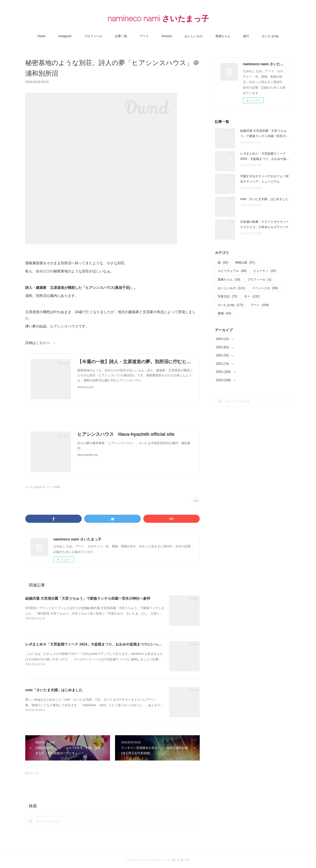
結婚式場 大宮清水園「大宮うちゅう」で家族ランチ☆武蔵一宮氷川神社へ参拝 (88, 598)
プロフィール (93, 36)
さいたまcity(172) (35, 487)
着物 (224, 313)
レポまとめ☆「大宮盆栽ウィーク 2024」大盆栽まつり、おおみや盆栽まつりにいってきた (97, 644)
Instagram (65, 36)
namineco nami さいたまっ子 (158, 19)
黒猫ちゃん (223, 36)
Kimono (167, 36)
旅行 (246, 36)
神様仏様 (245, 263)
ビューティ (265, 271)
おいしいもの (194, 36)
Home (41, 36)
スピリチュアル (232, 271)
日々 (252, 296)
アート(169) (53, 487)
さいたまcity (270, 36)
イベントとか (265, 288)
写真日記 (227, 296)
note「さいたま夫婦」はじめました (54, 690)
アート (144, 36)
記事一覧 (121, 36)
